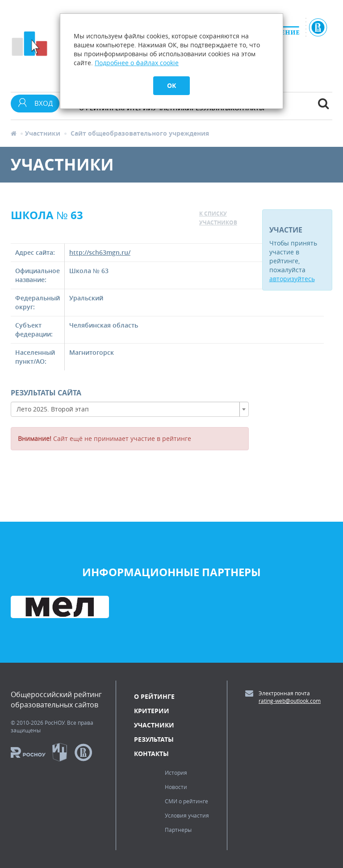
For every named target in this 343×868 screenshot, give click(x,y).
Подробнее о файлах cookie (137, 63)
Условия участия (187, 815)
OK (171, 85)
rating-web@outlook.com (290, 701)
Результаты (154, 739)
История (176, 772)
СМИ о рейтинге (186, 801)
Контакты (151, 754)
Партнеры (178, 830)
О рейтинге (154, 696)
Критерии (152, 711)
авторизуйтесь (292, 279)
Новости (176, 787)
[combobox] (130, 409)
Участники (43, 133)
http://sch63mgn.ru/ (100, 252)
